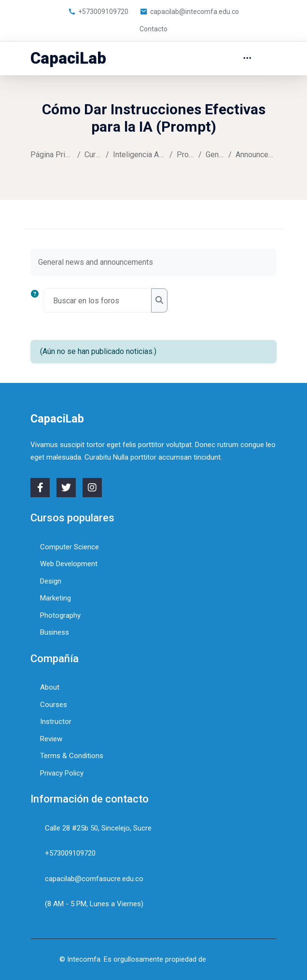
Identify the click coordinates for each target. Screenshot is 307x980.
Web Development (69, 564)
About (50, 687)
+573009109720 (98, 12)
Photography (60, 615)
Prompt (186, 155)
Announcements (256, 155)
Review (51, 739)
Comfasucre (228, 959)
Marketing (56, 598)
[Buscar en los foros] (97, 300)
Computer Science (70, 547)
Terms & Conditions (72, 756)
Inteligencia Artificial (139, 155)
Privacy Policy (62, 773)
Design (51, 581)
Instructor (56, 721)
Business (55, 632)
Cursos (93, 155)
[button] (37, 300)
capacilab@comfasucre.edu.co (94, 879)
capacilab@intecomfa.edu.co (189, 12)
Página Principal (52, 155)
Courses (54, 705)
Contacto (153, 29)
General (215, 155)
